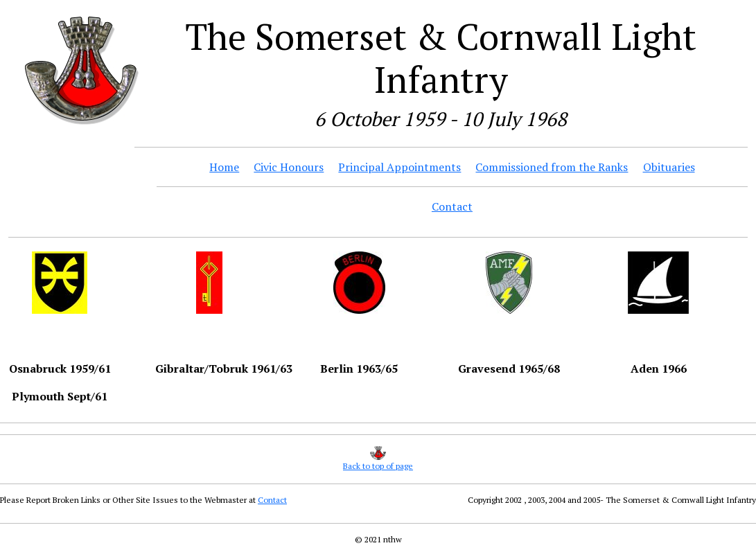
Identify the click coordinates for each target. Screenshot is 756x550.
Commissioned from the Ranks (552, 167)
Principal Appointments (399, 167)
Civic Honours (289, 167)
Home (224, 167)
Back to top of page (378, 466)
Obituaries (669, 167)
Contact (452, 206)
